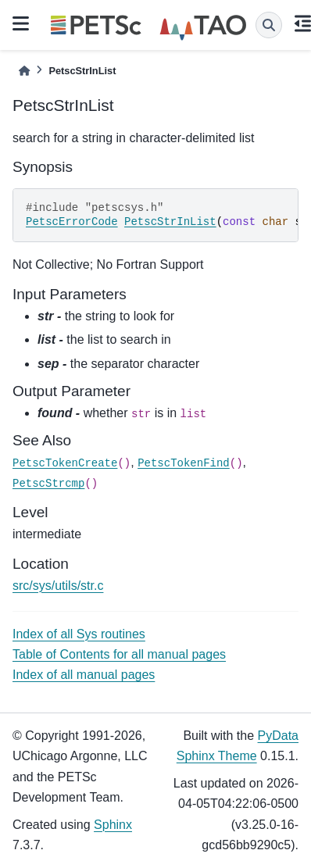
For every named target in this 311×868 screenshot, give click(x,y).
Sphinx (113, 825)
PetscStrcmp (48, 484)
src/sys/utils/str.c (58, 586)
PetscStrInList (170, 222)
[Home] (24, 71)
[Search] (269, 25)
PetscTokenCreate (65, 463)
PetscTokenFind (184, 463)
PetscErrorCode (72, 222)
